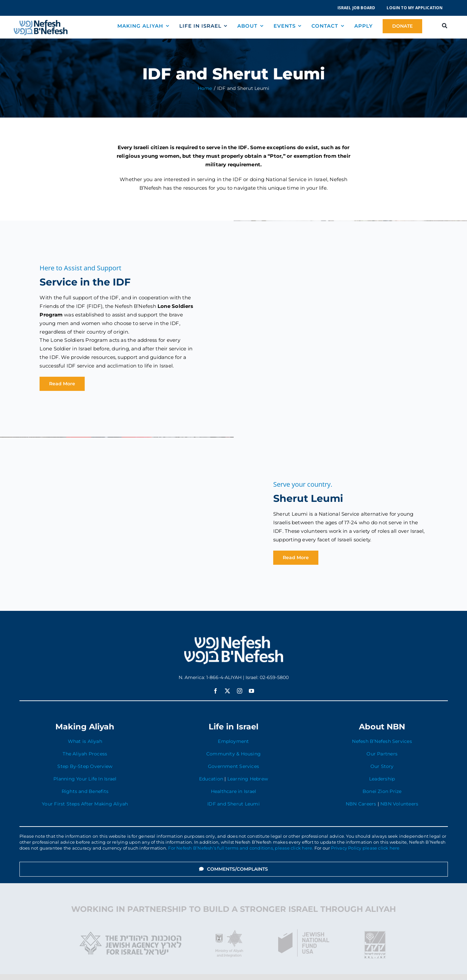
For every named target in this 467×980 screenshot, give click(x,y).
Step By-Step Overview (85, 766)
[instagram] (240, 691)
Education (211, 779)
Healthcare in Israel (234, 791)
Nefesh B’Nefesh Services (382, 741)
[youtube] (251, 691)
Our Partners (382, 754)
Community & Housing (233, 754)
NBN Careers (361, 804)
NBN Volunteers (399, 804)
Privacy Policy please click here (365, 848)
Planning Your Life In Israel (85, 779)
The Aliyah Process (85, 754)
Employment (233, 741)
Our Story (382, 766)
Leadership (382, 779)
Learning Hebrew (248, 779)
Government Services (233, 766)
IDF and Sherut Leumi (233, 804)
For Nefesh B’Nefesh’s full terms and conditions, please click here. (241, 848)
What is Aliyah (85, 741)
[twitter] (227, 691)
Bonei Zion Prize (382, 791)
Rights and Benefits (85, 791)
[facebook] (216, 691)
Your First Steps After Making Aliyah (85, 804)
